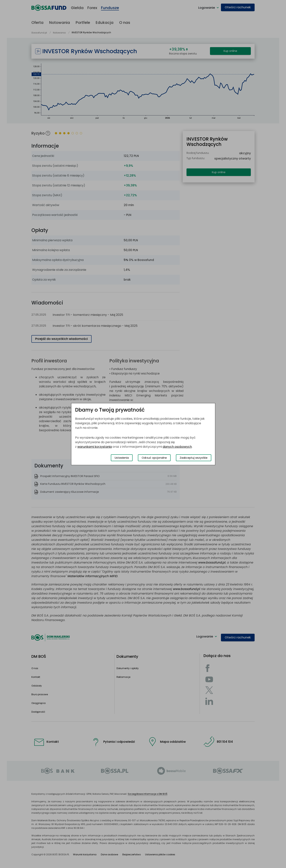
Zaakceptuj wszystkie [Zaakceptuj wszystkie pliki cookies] (194, 458)
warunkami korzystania (95, 447)
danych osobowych (177, 447)
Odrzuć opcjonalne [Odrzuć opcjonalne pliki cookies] (154, 458)
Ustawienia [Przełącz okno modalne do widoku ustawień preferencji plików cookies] (122, 458)
